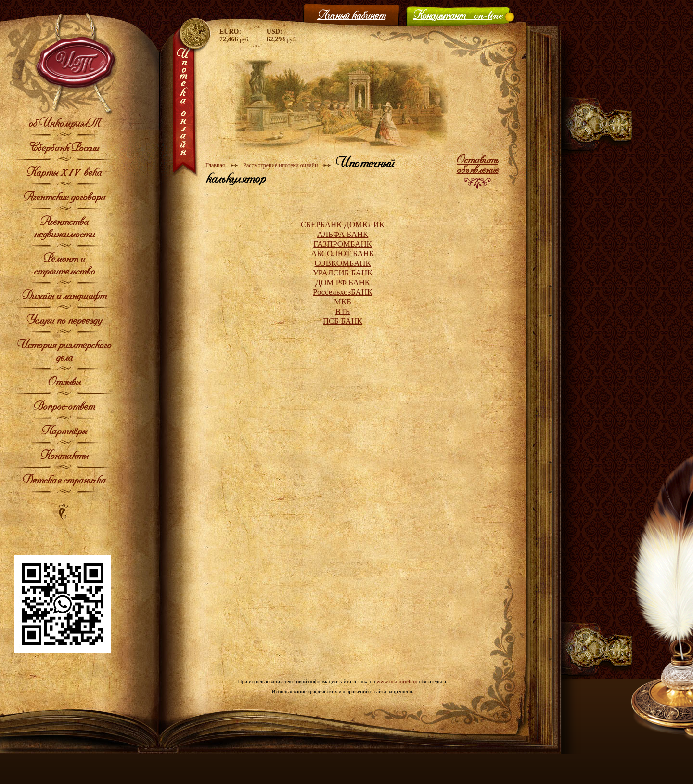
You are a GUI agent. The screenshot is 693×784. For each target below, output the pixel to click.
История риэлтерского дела (64, 351)
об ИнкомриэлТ (64, 123)
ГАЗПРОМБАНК (343, 244)
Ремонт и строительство (64, 264)
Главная (215, 165)
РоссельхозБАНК (343, 292)
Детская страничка (64, 480)
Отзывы (64, 381)
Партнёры (64, 431)
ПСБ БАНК (343, 321)
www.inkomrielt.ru (397, 681)
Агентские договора (64, 196)
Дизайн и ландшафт (64, 295)
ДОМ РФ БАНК (343, 282)
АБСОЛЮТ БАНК (343, 254)
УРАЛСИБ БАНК (343, 273)
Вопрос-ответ (64, 406)
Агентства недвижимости (64, 227)
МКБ (343, 302)
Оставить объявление (478, 164)
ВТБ (343, 311)
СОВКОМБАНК (342, 263)
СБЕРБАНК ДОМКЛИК (343, 225)
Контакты (64, 455)
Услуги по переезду (64, 320)
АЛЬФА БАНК (343, 234)
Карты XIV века (64, 172)
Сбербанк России (64, 147)
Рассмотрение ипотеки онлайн (280, 165)
